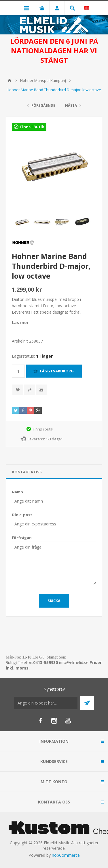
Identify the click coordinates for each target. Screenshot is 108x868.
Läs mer (20, 322)
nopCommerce (66, 855)
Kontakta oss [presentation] (27, 472)
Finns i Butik (32, 127)
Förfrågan (22, 538)
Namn (17, 492)
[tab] (54, 472)
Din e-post (22, 515)
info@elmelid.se (74, 662)
